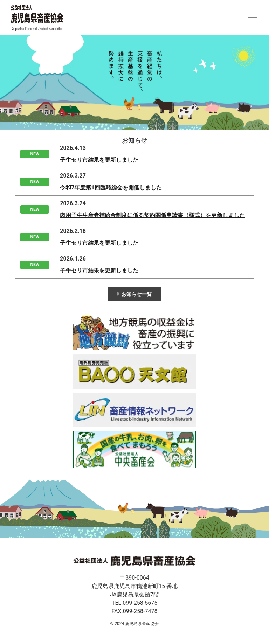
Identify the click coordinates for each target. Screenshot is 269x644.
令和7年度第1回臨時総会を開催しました (111, 188)
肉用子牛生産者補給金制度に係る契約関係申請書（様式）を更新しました (152, 215)
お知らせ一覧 (135, 294)
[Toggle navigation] (252, 18)
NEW (35, 154)
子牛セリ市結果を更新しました (99, 160)
